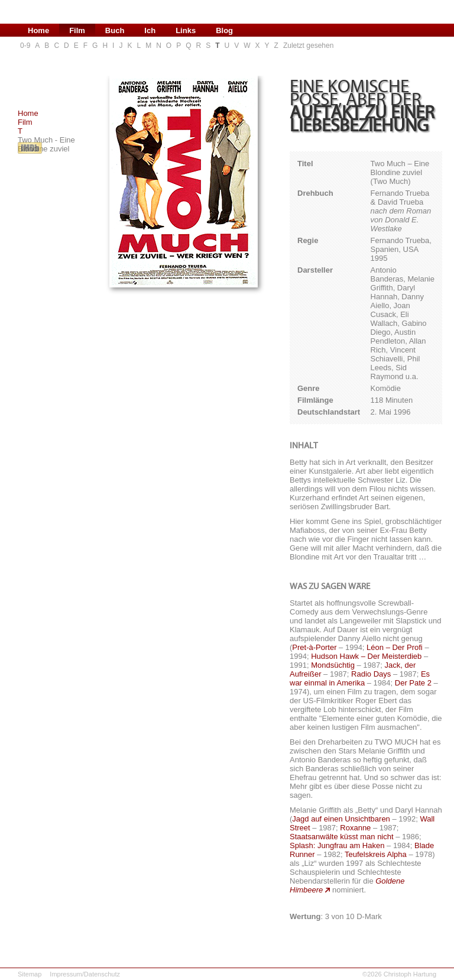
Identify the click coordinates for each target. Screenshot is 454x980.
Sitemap (30, 974)
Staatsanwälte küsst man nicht (342, 837)
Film (25, 122)
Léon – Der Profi (395, 647)
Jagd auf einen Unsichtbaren (341, 819)
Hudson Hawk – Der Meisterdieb (366, 656)
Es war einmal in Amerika (360, 678)
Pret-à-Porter (314, 647)
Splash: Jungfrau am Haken (337, 845)
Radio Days (371, 674)
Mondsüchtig (333, 665)
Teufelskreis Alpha (376, 854)
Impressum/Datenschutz (85, 974)
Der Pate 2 (413, 683)
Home (28, 113)
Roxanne (355, 828)
